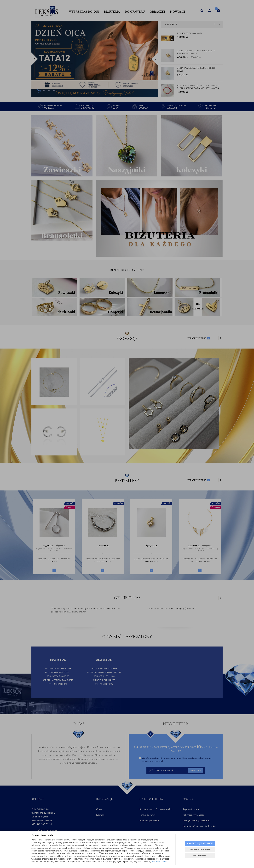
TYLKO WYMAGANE (200, 849)
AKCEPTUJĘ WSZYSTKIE (200, 843)
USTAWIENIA (200, 855)
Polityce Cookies (159, 862)
